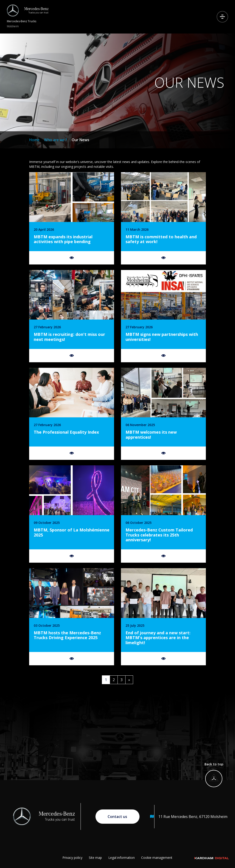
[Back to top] (212, 777)
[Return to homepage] (28, 17)
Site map (95, 858)
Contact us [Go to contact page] (117, 816)
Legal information (122, 858)
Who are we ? (56, 140)
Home (34, 140)
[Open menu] (222, 17)
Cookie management (157, 858)
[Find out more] (72, 218)
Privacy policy (72, 858)
